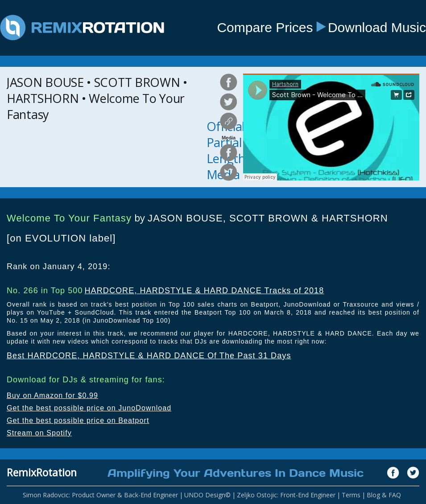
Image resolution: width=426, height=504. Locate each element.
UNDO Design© (207, 495)
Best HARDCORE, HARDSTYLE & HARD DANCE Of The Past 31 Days (149, 356)
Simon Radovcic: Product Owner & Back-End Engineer (100, 495)
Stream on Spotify (39, 433)
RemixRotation (42, 472)
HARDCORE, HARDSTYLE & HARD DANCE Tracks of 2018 (204, 291)
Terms (351, 495)
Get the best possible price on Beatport (78, 420)
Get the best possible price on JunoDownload (89, 408)
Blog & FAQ (384, 495)
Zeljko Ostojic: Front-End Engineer (286, 495)
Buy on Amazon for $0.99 (52, 395)
